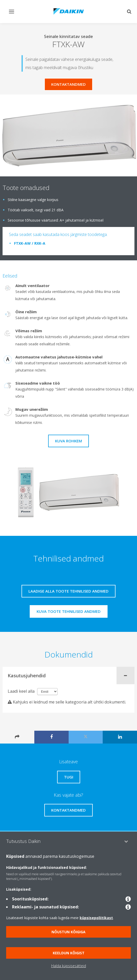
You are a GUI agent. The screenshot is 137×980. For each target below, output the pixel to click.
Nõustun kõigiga (68, 932)
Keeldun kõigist (69, 953)
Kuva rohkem (68, 441)
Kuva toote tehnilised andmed (69, 611)
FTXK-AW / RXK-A (30, 243)
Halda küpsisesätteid (69, 966)
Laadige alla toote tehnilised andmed (68, 591)
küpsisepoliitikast (96, 918)
